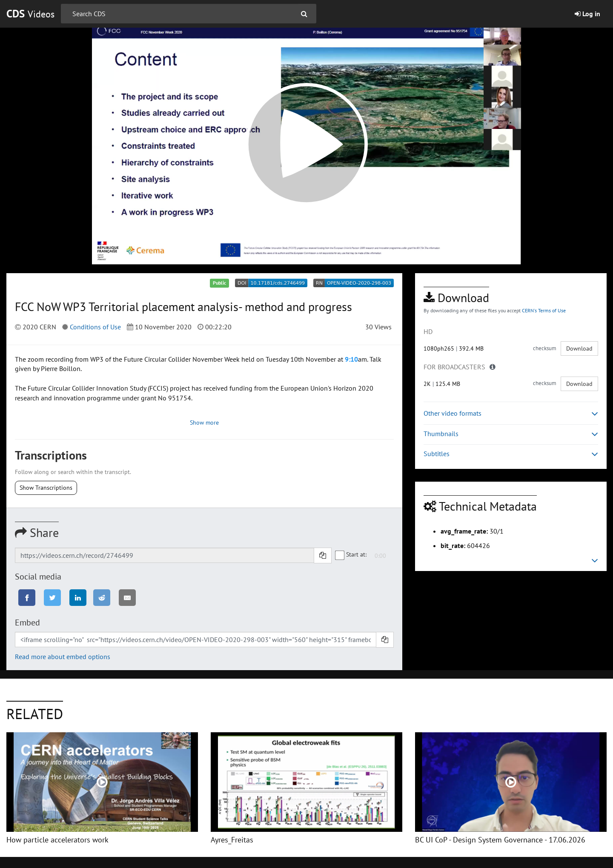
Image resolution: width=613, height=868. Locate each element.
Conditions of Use (95, 327)
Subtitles (511, 454)
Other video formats (511, 413)
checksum (545, 348)
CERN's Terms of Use (544, 310)
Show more (204, 423)
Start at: (351, 555)
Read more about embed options (63, 657)
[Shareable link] (165, 555)
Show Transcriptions (46, 488)
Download (579, 348)
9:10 (351, 359)
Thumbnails (511, 434)
